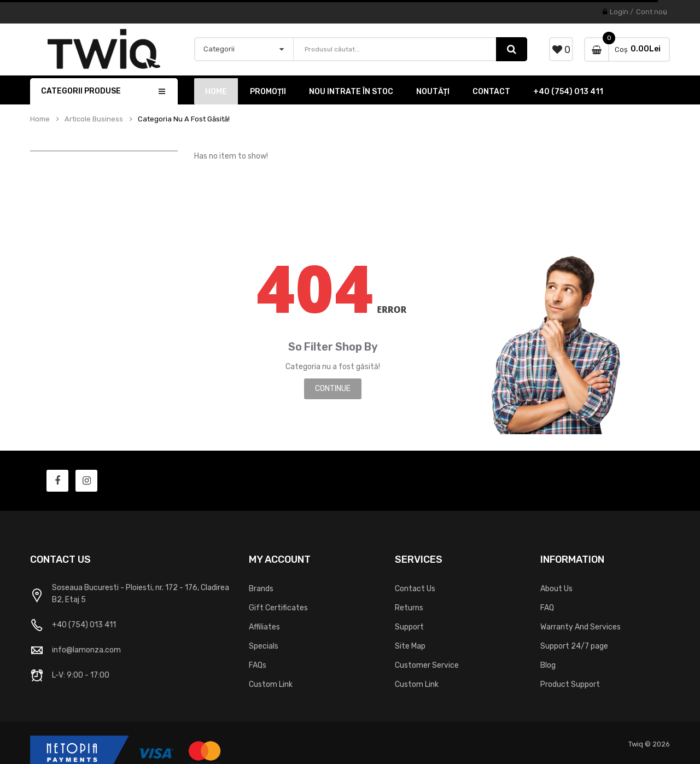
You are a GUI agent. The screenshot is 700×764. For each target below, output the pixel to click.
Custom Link (271, 684)
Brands (261, 589)
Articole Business (94, 119)
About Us (556, 589)
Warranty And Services (581, 627)
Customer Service (427, 665)
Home (40, 119)
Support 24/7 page (574, 646)
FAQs (258, 665)
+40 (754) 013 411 (84, 625)
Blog (548, 665)
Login (619, 12)
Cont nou (652, 12)
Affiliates (264, 627)
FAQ (547, 608)
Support (409, 627)
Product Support (570, 684)
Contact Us (415, 589)
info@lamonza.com (86, 650)
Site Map (410, 646)
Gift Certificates (278, 608)
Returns (409, 608)
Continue (333, 389)
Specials (264, 646)
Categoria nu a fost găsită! (184, 119)
